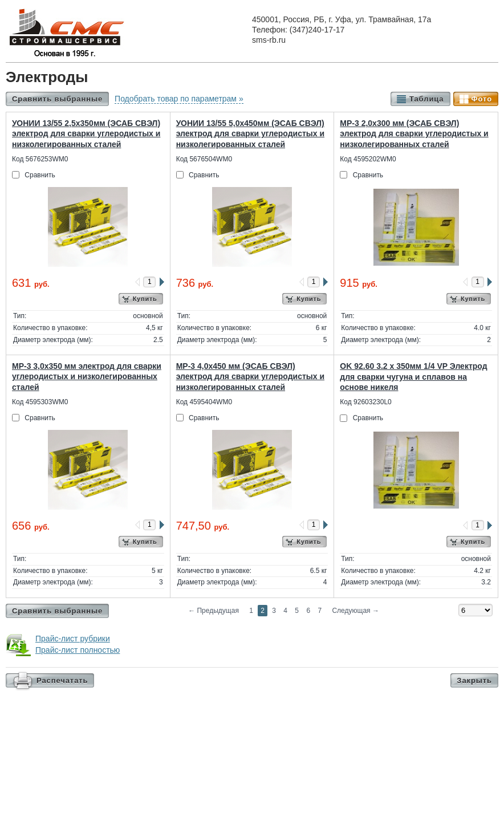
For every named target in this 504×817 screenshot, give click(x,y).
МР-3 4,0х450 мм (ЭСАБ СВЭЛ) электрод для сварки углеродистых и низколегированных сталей (250, 376)
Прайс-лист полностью (78, 650)
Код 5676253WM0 (40, 159)
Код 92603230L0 (365, 402)
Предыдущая (214, 611)
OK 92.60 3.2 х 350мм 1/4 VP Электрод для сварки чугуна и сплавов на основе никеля (413, 376)
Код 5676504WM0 (204, 159)
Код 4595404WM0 (204, 402)
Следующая (355, 611)
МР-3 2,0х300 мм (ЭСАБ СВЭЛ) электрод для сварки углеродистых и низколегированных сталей (414, 133)
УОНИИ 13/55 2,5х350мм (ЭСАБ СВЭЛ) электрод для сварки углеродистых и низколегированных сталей (86, 133)
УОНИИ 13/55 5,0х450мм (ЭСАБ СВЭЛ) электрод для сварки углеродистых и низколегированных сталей (250, 133)
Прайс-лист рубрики (73, 639)
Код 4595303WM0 (40, 402)
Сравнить (40, 175)
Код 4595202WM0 (368, 159)
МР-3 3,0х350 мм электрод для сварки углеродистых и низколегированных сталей (87, 376)
